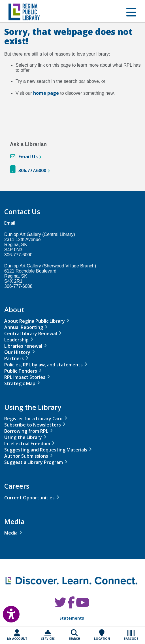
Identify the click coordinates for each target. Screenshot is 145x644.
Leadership (16, 340)
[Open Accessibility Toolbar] (7, 612)
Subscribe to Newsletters (33, 425)
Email (10, 223)
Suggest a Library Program (34, 462)
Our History (17, 352)
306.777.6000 (32, 170)
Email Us (28, 157)
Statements (72, 618)
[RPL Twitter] (60, 605)
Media (11, 533)
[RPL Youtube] (83, 605)
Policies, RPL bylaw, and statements (43, 365)
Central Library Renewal (31, 333)
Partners (14, 358)
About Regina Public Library (35, 321)
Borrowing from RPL (26, 431)
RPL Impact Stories (25, 377)
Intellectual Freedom (27, 444)
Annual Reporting (24, 327)
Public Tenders (21, 371)
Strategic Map (20, 383)
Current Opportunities (29, 498)
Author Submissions (26, 456)
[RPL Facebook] (71, 605)
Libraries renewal (23, 346)
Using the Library (23, 437)
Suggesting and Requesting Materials (46, 450)
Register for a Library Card (33, 419)
